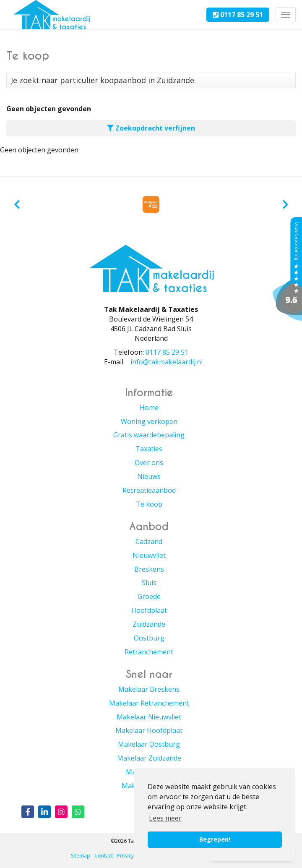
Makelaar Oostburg (149, 744)
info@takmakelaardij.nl (167, 362)
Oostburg (149, 638)
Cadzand (149, 541)
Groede (149, 596)
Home (149, 408)
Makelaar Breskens (149, 689)
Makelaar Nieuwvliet (149, 717)
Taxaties (149, 449)
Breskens (149, 569)
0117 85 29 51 (238, 15)
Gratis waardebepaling (149, 435)
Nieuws (149, 476)
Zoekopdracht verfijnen (151, 128)
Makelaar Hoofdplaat (149, 730)
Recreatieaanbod (149, 490)
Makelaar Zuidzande (149, 758)
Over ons (149, 463)
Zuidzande (149, 624)
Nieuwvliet (149, 555)
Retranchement (149, 652)
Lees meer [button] (165, 818)
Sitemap (81, 856)
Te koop (149, 504)
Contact (104, 856)
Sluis (149, 583)
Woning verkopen (149, 421)
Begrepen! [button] (215, 839)
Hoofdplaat (149, 610)
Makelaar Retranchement (149, 703)
